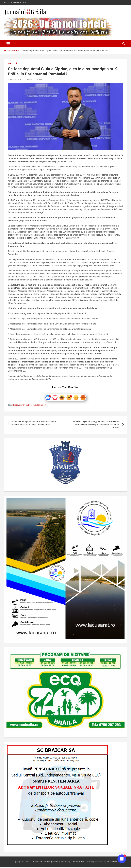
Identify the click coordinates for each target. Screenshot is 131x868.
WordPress (112, 863)
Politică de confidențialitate (45, 863)
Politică (13, 64)
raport (43, 406)
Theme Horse (78, 863)
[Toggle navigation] (8, 44)
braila (16, 406)
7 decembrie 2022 (16, 80)
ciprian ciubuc (25, 406)
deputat (36, 406)
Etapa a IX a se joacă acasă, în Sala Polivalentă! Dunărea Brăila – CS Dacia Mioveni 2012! (34, 424)
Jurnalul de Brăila (34, 80)
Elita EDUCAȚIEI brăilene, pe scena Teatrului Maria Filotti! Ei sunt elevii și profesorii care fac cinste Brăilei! (96, 426)
